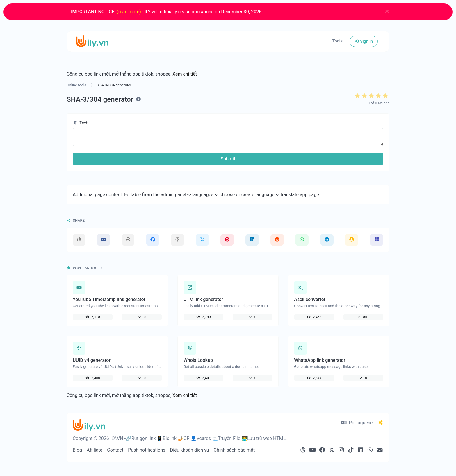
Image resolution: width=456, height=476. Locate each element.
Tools (337, 41)
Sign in (364, 41)
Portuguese (357, 423)
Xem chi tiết (185, 74)
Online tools (76, 85)
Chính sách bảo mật (234, 450)
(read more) (129, 12)
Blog (77, 450)
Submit (228, 159)
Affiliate (95, 450)
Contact (115, 450)
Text (80, 123)
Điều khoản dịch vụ (190, 450)
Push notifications (147, 450)
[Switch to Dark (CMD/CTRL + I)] (381, 423)
